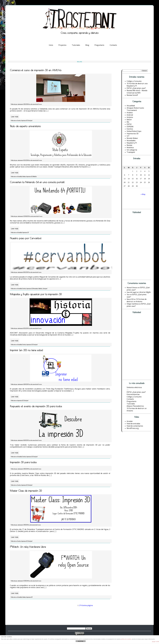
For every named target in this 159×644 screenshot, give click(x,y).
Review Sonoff (132, 95)
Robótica (35, 177)
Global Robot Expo (134, 131)
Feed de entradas (133, 424)
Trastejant (30, 121)
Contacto (113, 45)
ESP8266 (130, 127)
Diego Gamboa (133, 304)
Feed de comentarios (135, 426)
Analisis (130, 113)
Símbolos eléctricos (134, 387)
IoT (128, 136)
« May (143, 194)
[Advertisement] (135, 247)
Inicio (51, 45)
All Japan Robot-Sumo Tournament (135, 109)
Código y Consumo (134, 81)
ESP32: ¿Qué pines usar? (136, 88)
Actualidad (19, 177)
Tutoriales (76, 45)
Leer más (15, 117)
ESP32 (129, 124)
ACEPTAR (81, 641)
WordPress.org (133, 428)
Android (130, 115)
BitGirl (129, 120)
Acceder (130, 421)
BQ (128, 122)
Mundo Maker (132, 138)
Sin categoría (132, 150)
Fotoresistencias (133, 394)
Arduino (24, 177)
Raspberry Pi (132, 143)
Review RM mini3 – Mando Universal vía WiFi (137, 92)
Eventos (19, 121)
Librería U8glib (145, 292)
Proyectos (62, 45)
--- (128, 390)
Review (129, 145)
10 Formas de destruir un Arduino (137, 300)
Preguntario (99, 45)
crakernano (20, 104)
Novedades (35, 289)
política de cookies (126, 639)
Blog (87, 45)
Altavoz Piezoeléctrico (135, 406)
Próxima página (86, 605)
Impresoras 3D (24, 121)
